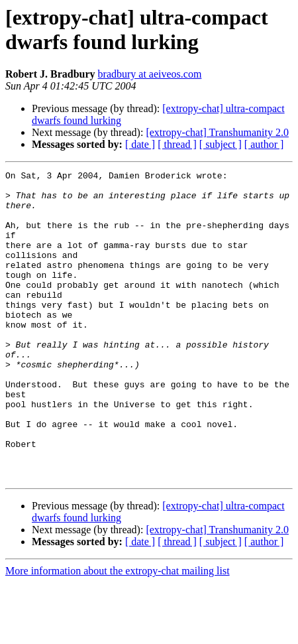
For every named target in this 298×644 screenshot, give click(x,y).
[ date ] (140, 144)
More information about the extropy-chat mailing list (118, 632)
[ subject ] (221, 144)
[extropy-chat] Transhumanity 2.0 (217, 132)
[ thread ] (177, 144)
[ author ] (264, 144)
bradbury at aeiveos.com (150, 74)
